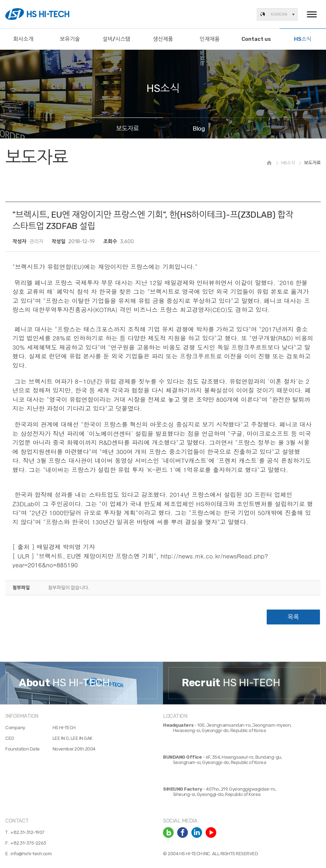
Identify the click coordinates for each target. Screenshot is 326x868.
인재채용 (210, 39)
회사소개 (23, 39)
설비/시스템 (117, 39)
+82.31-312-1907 (27, 832)
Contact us (256, 39)
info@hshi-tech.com (31, 854)
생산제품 (163, 39)
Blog (199, 129)
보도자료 (127, 129)
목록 (293, 617)
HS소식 (303, 39)
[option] (81, 683)
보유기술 (70, 39)
